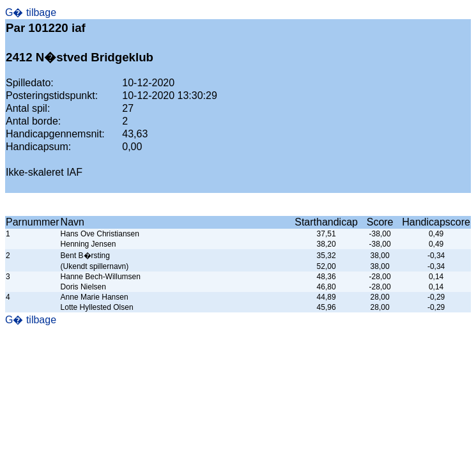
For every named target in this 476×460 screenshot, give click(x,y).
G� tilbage (31, 12)
